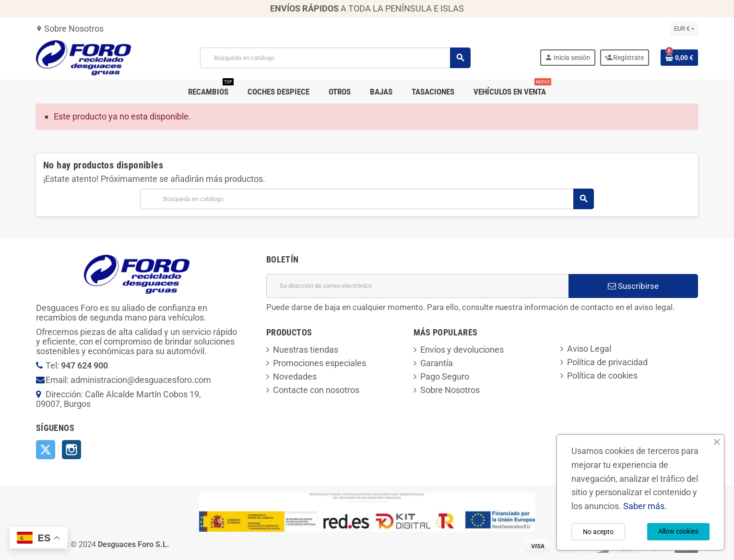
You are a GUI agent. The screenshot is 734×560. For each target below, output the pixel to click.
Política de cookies (602, 375)
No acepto (598, 532)
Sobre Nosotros (70, 29)
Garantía (437, 363)
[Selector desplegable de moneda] (684, 29)
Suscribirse (633, 286)
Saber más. (645, 506)
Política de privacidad (607, 362)
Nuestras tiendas (306, 350)
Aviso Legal (589, 349)
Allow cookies (678, 531)
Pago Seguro (445, 376)
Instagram (71, 450)
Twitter (46, 450)
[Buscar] (335, 58)
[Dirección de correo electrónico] (417, 286)
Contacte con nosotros (316, 390)
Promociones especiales (320, 363)
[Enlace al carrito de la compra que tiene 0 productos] (679, 58)
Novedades (295, 376)
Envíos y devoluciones (462, 350)
